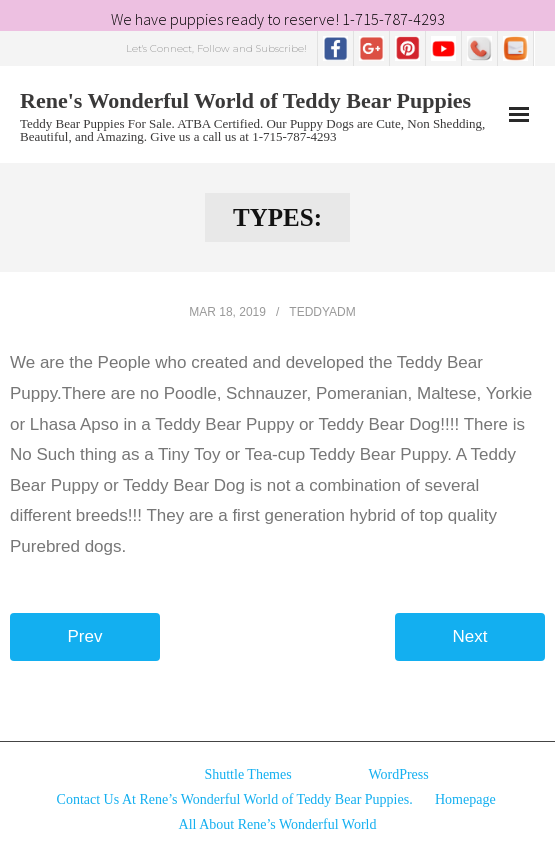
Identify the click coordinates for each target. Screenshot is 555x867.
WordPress (398, 774)
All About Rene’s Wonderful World (278, 824)
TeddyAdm (322, 312)
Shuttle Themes (247, 774)
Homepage (465, 799)
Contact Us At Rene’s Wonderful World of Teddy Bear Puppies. (235, 799)
